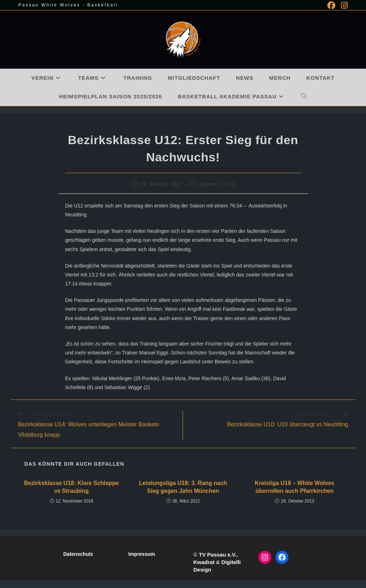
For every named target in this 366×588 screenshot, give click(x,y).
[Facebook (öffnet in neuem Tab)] (331, 5)
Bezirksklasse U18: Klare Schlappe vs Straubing (71, 487)
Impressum (142, 554)
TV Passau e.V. (217, 555)
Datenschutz (78, 554)
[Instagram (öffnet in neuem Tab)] (343, 5)
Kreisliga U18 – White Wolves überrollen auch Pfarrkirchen (295, 487)
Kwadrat (204, 562)
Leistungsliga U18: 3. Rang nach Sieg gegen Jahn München (183, 487)
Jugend (208, 184)
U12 (230, 184)
